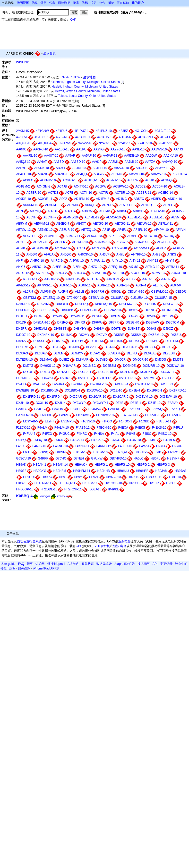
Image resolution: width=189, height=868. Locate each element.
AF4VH (181, 230)
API (155, 564)
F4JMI (152, 440)
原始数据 (64, 3)
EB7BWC (83, 415)
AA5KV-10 (171, 156)
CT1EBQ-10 (51, 298)
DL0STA (58, 341)
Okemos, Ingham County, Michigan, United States (86, 82)
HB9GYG (40, 471)
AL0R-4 (141, 285)
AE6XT (81, 224)
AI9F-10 (118, 273)
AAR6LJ (22, 168)
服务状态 (88, 564)
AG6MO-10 (80, 242)
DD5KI (150, 316)
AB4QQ (81, 174)
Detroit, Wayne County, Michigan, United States (87, 91)
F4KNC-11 (82, 446)
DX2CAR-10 (98, 397)
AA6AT (42, 162)
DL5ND (132, 353)
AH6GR (32, 254)
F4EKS (140, 428)
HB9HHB (104, 471)
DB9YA (133, 310)
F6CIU (161, 446)
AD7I (19, 211)
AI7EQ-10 (115, 267)
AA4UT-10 (51, 156)
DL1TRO (22, 347)
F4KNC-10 (60, 446)
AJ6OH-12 (51, 279)
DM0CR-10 (140, 360)
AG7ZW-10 (119, 248)
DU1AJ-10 (64, 372)
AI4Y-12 (153, 261)
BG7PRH (98, 292)
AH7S (156, 254)
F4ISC (147, 434)
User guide (8, 564)
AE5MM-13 (42, 224)
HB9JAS (180, 471)
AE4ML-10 (70, 217)
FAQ (21, 564)
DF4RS (80, 322)
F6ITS (27, 452)
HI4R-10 (134, 477)
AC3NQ (166, 180)
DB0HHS (150, 304)
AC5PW (101, 186)
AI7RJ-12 (22, 273)
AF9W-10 (150, 236)
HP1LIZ (154, 483)
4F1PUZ (62, 131)
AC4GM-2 (23, 186)
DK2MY (84, 335)
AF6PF (132, 236)
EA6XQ (175, 409)
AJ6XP (131, 279)
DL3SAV (41, 353)
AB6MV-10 (158, 174)
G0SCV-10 (23, 458)
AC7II (69, 193)
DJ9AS (151, 329)
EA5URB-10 (136, 409)
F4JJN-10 (134, 440)
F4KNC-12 (104, 446)
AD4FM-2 (102, 199)
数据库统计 (104, 564)
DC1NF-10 (169, 310)
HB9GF (21, 471)
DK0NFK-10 (46, 335)
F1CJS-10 (88, 421)
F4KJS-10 (39, 446)
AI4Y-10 (117, 261)
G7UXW (97, 458)
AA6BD (59, 162)
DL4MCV (77, 353)
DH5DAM (40, 329)
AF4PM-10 (161, 230)
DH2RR (21, 329)
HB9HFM (60, 471)
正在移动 (123, 3)
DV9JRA (58, 384)
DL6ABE (150, 353)
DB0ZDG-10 (89, 310)
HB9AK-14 (60, 465)
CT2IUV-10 (96, 298)
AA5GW (151, 156)
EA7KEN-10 (24, 415)
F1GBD (144, 421)
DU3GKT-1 (167, 372)
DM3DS (161, 360)
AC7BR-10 (34, 193)
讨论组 (40, 564)
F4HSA (99, 434)
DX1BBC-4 (72, 390)
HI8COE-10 (154, 477)
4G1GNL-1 (83, 137)
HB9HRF (142, 471)
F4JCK (59, 440)
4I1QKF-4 (45, 143)
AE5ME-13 (135, 217)
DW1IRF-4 (121, 384)
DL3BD (150, 347)
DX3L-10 (42, 403)
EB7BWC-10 (105, 415)
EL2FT (49, 421)
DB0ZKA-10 (113, 310)
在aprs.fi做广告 (125, 564)
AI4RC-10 (37, 261)
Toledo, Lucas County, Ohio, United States (87, 96)
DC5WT (57, 316)
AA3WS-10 (159, 149)
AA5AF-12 (110, 156)
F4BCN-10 (104, 428)
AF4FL (122, 230)
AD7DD (107, 205)
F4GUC (65, 434)
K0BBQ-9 (62, 496)
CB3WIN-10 (136, 292)
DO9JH (28, 372)
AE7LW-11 (166, 224)
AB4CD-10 (23, 174)
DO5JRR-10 (151, 366)
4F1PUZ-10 (104, 131)
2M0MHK (22, 131)
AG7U (81, 248)
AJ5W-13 (158, 273)
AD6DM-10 (31, 205)
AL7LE (80, 292)
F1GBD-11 (164, 421)
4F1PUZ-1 (81, 131)
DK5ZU (176, 335)
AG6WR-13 (143, 242)
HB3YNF (173, 458)
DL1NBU (152, 341)
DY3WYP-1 (101, 403)
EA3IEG (22, 409)
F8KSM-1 (79, 452)
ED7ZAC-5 (153, 415)
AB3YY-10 (162, 168)
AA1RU (81, 149)
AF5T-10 (115, 236)
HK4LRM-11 (43, 483)
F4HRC (82, 434)
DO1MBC (89, 366)
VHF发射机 (102, 546)
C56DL (116, 292)
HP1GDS (135, 483)
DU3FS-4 (126, 372)
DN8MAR (69, 366)
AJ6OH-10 (179, 273)
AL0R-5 (158, 285)
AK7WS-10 (45, 285)
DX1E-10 (116, 390)
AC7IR (103, 193)
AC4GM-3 (43, 186)
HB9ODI (29, 477)
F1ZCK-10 (23, 428)
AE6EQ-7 (63, 224)
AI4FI (20, 261)
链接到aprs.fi (56, 564)
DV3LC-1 (169, 378)
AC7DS (53, 193)
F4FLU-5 (29, 434)
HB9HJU (123, 471)
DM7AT (28, 366)
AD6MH (73, 205)
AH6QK (66, 254)
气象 (52, 3)
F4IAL (115, 434)
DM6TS (178, 360)
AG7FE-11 (165, 242)
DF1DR (21, 322)
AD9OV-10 (158, 211)
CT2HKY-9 (74, 298)
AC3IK (150, 180)
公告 (102, 3)
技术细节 (144, 564)
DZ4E (120, 403)
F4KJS (21, 446)
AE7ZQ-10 (88, 230)
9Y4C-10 (105, 143)
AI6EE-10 (59, 267)
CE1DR (181, 292)
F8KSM (61, 452)
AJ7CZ (166, 279)
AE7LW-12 (23, 230)
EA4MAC (95, 409)
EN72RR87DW (70, 77)
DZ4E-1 (136, 403)
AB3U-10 (142, 168)
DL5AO (95, 353)
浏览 (111, 3)
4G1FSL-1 (42, 137)
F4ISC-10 (165, 434)
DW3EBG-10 (25, 390)
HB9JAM (161, 471)
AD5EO (139, 199)
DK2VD (101, 335)
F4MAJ (144, 446)
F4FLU (178, 428)
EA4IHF (76, 409)
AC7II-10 (86, 193)
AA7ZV (150, 162)
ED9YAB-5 (31, 421)
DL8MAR (82, 360)
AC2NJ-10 (113, 180)
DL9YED (102, 360)
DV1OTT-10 (127, 378)
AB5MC (117, 174)
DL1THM (172, 341)
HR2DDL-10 (49, 489)
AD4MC (122, 199)
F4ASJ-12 (83, 428)
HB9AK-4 (81, 465)
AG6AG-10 (41, 242)
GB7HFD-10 (118, 458)
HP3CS (171, 483)
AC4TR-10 (81, 186)
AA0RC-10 (41, 149)
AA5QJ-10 (23, 162)
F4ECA (123, 428)
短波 (116, 546)
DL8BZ (64, 360)
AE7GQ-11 (122, 224)
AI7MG (134, 267)
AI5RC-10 (39, 267)
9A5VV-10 (85, 143)
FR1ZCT (174, 452)
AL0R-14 (123, 285)
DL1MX (134, 341)
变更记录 (166, 564)
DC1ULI (22, 316)
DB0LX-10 (23, 310)
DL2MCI (73, 347)
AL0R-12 (104, 285)
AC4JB (62, 186)
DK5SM (136, 335)
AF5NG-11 (73, 236)
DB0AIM (43, 304)
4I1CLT (165, 137)
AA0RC (21, 149)
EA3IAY (173, 403)
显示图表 (49, 53)
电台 (123, 546)
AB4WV (99, 174)
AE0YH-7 (50, 217)
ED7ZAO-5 (175, 415)
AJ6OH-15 (73, 279)
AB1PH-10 (100, 168)
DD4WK (133, 316)
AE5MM (22, 224)
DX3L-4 (60, 403)
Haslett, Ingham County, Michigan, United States (85, 87)
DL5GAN (114, 353)
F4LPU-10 (125, 446)
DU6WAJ (47, 378)
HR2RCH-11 (73, 489)
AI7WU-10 (99, 273)
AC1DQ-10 (92, 180)
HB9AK (21, 465)
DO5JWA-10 (175, 366)
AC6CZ (140, 186)
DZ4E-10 (154, 403)
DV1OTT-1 (104, 378)
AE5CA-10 (113, 217)
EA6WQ (157, 409)
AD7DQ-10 (149, 205)
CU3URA (117, 298)
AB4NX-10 (62, 174)
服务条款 (24, 568)
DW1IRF (77, 384)
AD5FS (156, 199)
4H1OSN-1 (146, 137)
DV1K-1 (65, 378)
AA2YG (99, 149)
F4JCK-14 (77, 440)
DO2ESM (110, 366)
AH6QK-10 (85, 254)
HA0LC (139, 458)
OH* (73, 20)
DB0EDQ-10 (104, 304)
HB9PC (47, 477)
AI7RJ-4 (79, 273)
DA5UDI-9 (23, 304)
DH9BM (99, 329)
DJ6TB (116, 329)
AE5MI (176, 217)
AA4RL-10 (30, 156)
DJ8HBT (134, 329)
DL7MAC (46, 360)
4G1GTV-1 (104, 137)
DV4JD (21, 384)
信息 (35, 3)
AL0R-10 (65, 285)
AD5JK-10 (175, 199)
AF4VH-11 (51, 236)
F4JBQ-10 (40, 440)
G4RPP (43, 458)
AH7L (120, 254)
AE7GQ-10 (101, 224)
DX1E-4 (135, 390)
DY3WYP (79, 403)
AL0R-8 (45, 292)
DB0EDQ (81, 304)
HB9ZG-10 (113, 477)
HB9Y (78, 477)
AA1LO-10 (62, 149)
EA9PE (64, 415)
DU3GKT (146, 372)
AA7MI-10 (131, 162)
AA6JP (97, 162)
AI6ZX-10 (95, 267)
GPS (79, 546)
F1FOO (107, 421)
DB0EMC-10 (128, 304)
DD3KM (115, 316)
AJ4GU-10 (138, 273)
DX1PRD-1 (155, 390)
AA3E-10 (138, 149)
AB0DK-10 (42, 168)
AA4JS (178, 149)
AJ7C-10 (148, 279)
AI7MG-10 (152, 267)
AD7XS (70, 211)
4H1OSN (125, 137)
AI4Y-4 (170, 261)
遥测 (44, 3)
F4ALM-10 (62, 428)
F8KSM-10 (100, 452)
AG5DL (21, 242)
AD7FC (168, 205)
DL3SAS (22, 353)
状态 (76, 3)
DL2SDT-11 (130, 347)
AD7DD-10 (127, 205)
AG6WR (122, 242)
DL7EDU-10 (24, 360)
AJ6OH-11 (30, 279)
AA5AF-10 (89, 156)
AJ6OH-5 (93, 279)
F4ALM (42, 428)
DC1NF (150, 310)
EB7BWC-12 (130, 415)
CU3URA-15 (163, 298)
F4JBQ (21, 440)
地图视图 (23, 3)
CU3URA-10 (139, 298)
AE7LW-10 (144, 224)
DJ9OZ (168, 329)
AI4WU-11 (98, 261)
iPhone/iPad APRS (46, 568)
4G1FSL (22, 137)
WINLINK (22, 62)
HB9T (63, 477)
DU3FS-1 (85, 372)
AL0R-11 (84, 285)
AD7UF (53, 211)
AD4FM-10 (82, 199)
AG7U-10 (98, 248)
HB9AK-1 (40, 465)
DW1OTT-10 (144, 384)
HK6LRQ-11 (67, 483)
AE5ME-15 (157, 217)
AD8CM (87, 211)
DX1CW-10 (95, 390)
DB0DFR (62, 304)
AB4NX (43, 174)
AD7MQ (35, 211)
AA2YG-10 (118, 149)
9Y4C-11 (124, 143)
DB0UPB (67, 310)
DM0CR (120, 360)
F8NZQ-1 (121, 452)
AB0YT (61, 168)
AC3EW (133, 180)
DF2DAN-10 (42, 322)
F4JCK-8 (97, 440)
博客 (30, 564)
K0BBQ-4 (24, 496)
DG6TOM (173, 322)
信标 (85, 3)
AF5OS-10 (94, 236)
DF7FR (114, 322)
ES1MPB (68, 421)
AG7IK (20, 248)
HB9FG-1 (101, 465)
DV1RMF (149, 378)
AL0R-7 (28, 292)
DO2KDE (129, 366)
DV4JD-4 (39, 384)
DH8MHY (80, 329)
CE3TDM (29, 298)
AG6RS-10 (102, 242)
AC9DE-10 (23, 199)
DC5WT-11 (77, 316)
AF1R (106, 230)
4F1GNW (42, 131)
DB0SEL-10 (45, 310)
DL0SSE (39, 341)
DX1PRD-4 (55, 397)
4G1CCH (141, 131)
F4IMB (131, 434)
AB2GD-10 (122, 168)
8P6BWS (65, 143)
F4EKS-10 (159, 428)
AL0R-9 (63, 292)
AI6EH (77, 267)
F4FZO (47, 434)
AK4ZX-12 (23, 285)
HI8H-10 (175, 477)
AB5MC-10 (137, 174)
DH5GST (60, 329)
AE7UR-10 (67, 230)
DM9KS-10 (48, 366)
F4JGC (115, 440)
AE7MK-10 (45, 230)
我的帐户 (138, 3)
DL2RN (110, 347)
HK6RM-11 (90, 483)
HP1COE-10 (113, 483)
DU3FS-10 (106, 372)
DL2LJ (56, 347)
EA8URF (46, 415)
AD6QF (90, 205)
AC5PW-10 (121, 186)
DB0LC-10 (170, 304)
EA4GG (40, 409)
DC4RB (39, 316)
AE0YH (31, 217)
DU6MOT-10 (25, 378)
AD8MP (105, 211)
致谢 (12, 568)
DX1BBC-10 (49, 390)
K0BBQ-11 (45, 496)
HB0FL (155, 458)
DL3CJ (167, 347)
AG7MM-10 (40, 248)
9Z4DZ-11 (166, 143)
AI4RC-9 (57, 261)
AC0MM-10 (48, 180)
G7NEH (79, 458)
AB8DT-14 (180, 174)
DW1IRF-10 (98, 384)
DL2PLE (92, 347)
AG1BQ (169, 236)
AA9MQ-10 (169, 162)
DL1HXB (116, 341)
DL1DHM (77, 341)
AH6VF (105, 254)
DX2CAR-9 (121, 397)
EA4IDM (58, 409)
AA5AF (70, 156)
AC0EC (28, 180)
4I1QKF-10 (24, 143)
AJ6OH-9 (113, 279)
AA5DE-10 (131, 156)
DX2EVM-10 (144, 397)
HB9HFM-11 (82, 471)
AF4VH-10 (30, 236)
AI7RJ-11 (173, 267)
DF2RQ (62, 322)
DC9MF (97, 316)
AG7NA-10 (62, 248)
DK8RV (21, 341)
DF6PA (97, 322)
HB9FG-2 (143, 465)
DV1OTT (84, 378)
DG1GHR (132, 322)
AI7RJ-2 (61, 273)
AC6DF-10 (160, 186)
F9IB (158, 452)
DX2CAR (76, 397)
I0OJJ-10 (95, 489)
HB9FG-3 (163, 465)
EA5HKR (114, 409)
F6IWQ (44, 452)
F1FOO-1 (126, 421)
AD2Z (63, 199)
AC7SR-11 (144, 193)
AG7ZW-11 (142, 248)
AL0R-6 (175, 285)
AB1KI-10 (79, 168)
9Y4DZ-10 (145, 143)
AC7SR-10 (122, 193)
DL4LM (59, 353)
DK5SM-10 (156, 335)
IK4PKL (114, 489)
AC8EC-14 (165, 193)
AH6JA (49, 254)
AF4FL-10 (140, 230)
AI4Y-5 (21, 267)
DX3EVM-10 (168, 397)
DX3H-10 (22, 403)
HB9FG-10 (122, 465)
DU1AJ (45, 372)
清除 (84, 13)
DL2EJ (40, 347)
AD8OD (138, 211)
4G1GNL (62, 137)
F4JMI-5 (169, 440)
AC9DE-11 (45, 199)
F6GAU (177, 446)
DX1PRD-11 (32, 397)
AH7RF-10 (138, 254)
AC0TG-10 (70, 180)
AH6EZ (161, 248)
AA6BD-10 (78, 162)
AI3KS (172, 254)
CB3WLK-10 (160, 292)
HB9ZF (94, 477)
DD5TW (167, 316)
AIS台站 (73, 564)
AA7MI (113, 162)
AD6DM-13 (53, 205)
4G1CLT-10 (163, 131)
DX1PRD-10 (178, 390)
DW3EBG (166, 384)
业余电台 (124, 541)
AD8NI (121, 211)
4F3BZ (123, 131)
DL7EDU (169, 353)
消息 (93, 3)
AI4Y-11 (135, 261)
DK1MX (66, 335)
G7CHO (61, 458)
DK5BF (119, 335)
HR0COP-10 (25, 489)
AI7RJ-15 (42, 273)
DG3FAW (152, 322)
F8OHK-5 (141, 452)
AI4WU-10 (77, 261)
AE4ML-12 (92, 217)
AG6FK (60, 242)
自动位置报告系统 (29, 541)
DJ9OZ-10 (23, 335)
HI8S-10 (22, 483)
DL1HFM (97, 341)
